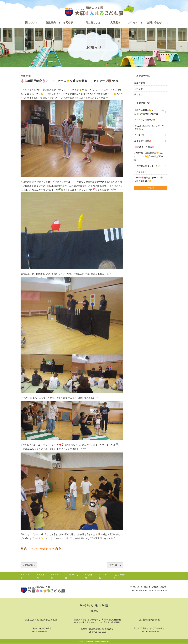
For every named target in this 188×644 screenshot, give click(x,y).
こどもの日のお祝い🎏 (146, 121)
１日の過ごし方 (92, 23)
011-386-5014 (140, 591)
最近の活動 (140, 83)
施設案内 (51, 23)
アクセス (133, 23)
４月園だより (141, 175)
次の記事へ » (115, 565)
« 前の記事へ (29, 565)
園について (32, 23)
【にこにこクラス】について (42, 549)
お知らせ (139, 89)
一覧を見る (151, 192)
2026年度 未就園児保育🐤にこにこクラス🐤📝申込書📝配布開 (148, 159)
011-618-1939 (100, 632)
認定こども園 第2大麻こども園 (41, 620)
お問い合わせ (154, 23)
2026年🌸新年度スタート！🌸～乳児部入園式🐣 (148, 183)
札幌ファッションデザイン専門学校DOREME (97, 622)
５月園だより (141, 137)
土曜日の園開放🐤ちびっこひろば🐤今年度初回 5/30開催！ (149, 113)
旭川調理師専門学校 (150, 620)
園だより (139, 95)
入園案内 (115, 23)
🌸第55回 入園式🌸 (145, 149)
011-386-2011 (44, 632)
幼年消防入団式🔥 (143, 143)
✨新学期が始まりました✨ (148, 169)
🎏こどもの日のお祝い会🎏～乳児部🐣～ (149, 129)
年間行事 (68, 23)
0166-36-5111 (153, 632)
